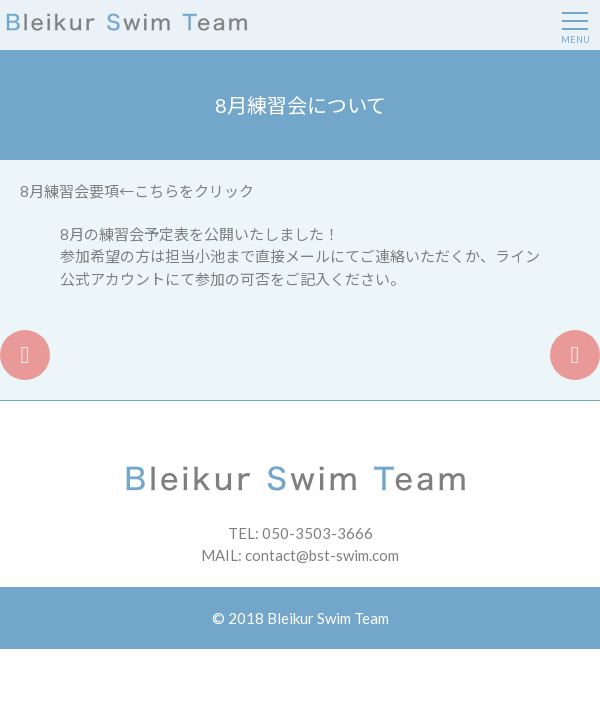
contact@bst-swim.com (322, 555)
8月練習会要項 (69, 191)
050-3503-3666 (317, 533)
